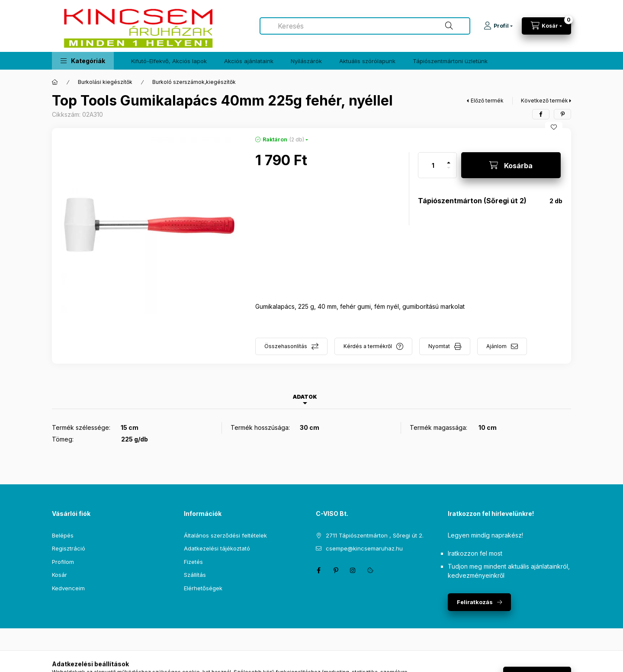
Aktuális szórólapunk (367, 61)
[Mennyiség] (433, 165)
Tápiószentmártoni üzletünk (450, 61)
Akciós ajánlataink (249, 61)
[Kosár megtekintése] (546, 26)
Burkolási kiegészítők (105, 82)
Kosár (59, 575)
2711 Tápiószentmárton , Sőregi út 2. (375, 535)
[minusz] (449, 171)
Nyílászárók (306, 61)
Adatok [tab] (305, 397)
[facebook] (541, 114)
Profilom (63, 562)
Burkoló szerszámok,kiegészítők (194, 82)
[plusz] (449, 159)
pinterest (336, 570)
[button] (83, 61)
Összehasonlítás (286, 346)
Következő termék (544, 101)
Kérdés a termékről (368, 346)
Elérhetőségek (203, 588)
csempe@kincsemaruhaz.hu (364, 548)
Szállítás (195, 575)
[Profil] (498, 26)
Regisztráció (69, 548)
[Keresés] (449, 26)
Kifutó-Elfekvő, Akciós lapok (169, 61)
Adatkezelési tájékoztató (217, 548)
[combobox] (365, 26)
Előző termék (487, 101)
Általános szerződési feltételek (225, 535)
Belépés (63, 535)
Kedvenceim (68, 588)
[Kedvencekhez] (554, 127)
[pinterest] (562, 114)
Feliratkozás (475, 602)
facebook (318, 570)
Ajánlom (496, 346)
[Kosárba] (511, 165)
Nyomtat (439, 346)
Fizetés (193, 562)
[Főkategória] (55, 82)
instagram (353, 570)
